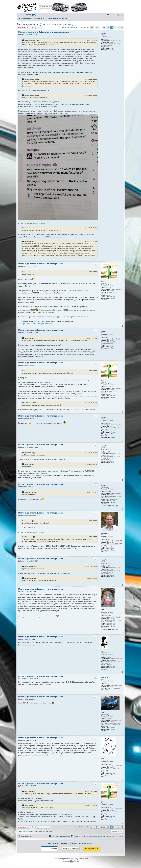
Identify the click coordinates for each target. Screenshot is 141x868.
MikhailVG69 (29, 40)
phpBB (66, 859)
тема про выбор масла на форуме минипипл (35, 324)
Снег (102, 651)
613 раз (112, 432)
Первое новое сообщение (69, 28)
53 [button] (116, 28)
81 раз (112, 48)
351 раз (112, 625)
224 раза (113, 775)
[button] (92, 28)
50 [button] (104, 28)
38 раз (112, 50)
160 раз (113, 729)
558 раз (113, 668)
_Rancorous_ (105, 678)
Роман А (103, 33)
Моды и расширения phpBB (70, 861)
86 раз (112, 549)
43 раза (113, 550)
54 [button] (119, 28)
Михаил (27, 578)
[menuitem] (29, 15)
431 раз (113, 298)
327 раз (112, 666)
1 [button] (99, 28)
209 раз (112, 773)
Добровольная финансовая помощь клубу (71, 844)
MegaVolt (103, 417)
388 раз (113, 626)
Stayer (103, 610)
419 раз (113, 434)
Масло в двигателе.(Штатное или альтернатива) (45, 24)
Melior (27, 242)
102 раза (113, 297)
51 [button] (108, 28)
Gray (26, 521)
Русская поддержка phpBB (70, 860)
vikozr (102, 758)
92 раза (112, 728)
